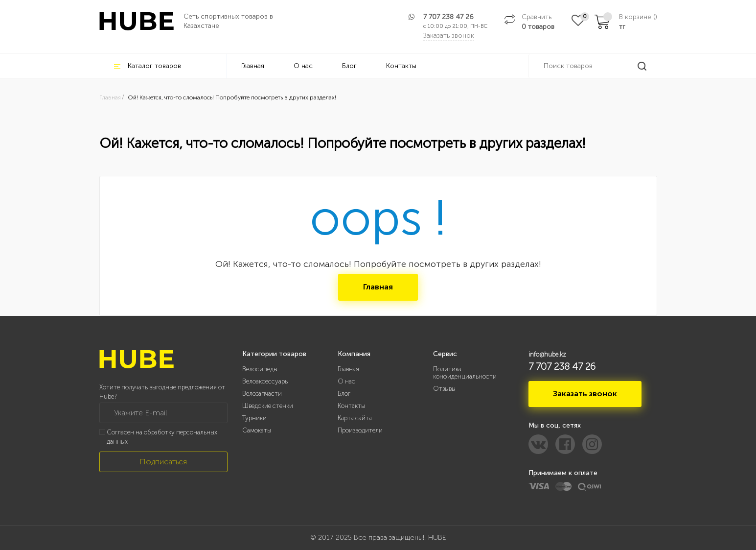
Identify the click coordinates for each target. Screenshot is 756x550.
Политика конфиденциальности (465, 373)
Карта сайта (355, 418)
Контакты (401, 66)
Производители (360, 430)
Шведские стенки (268, 406)
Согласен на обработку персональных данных (162, 437)
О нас (303, 66)
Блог (349, 66)
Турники (254, 418)
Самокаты (257, 430)
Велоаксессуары (265, 381)
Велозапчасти (262, 394)
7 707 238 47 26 (448, 17)
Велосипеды (260, 369)
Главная (253, 66)
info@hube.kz (547, 354)
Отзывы (444, 389)
